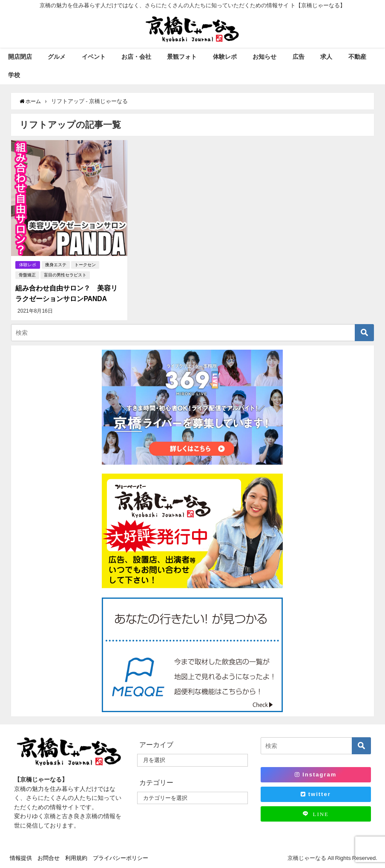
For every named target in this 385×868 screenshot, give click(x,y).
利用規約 (76, 858)
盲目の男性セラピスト (65, 275)
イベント (94, 57)
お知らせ (264, 57)
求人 (326, 57)
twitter (316, 793)
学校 (14, 75)
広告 (299, 57)
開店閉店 (20, 57)
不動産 (357, 57)
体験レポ (225, 57)
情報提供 (21, 858)
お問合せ (49, 858)
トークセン (86, 265)
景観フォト (182, 57)
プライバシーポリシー (121, 858)
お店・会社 (136, 57)
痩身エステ (57, 265)
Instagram (316, 774)
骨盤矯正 (27, 275)
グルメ (57, 57)
